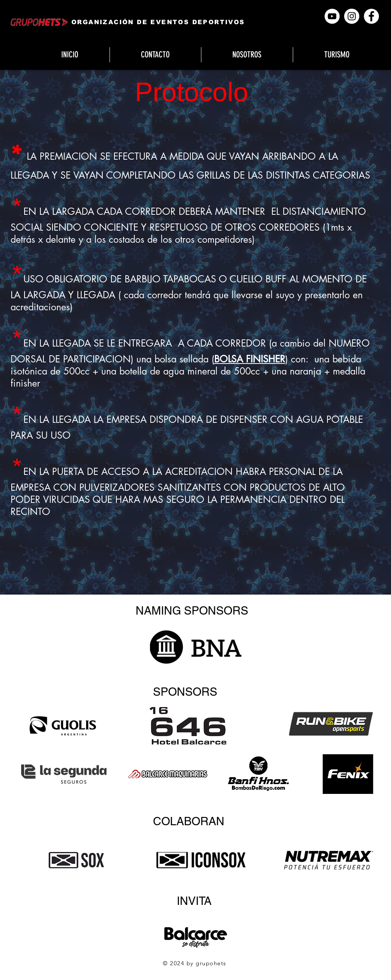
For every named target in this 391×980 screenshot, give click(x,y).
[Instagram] (352, 16)
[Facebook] (371, 16)
